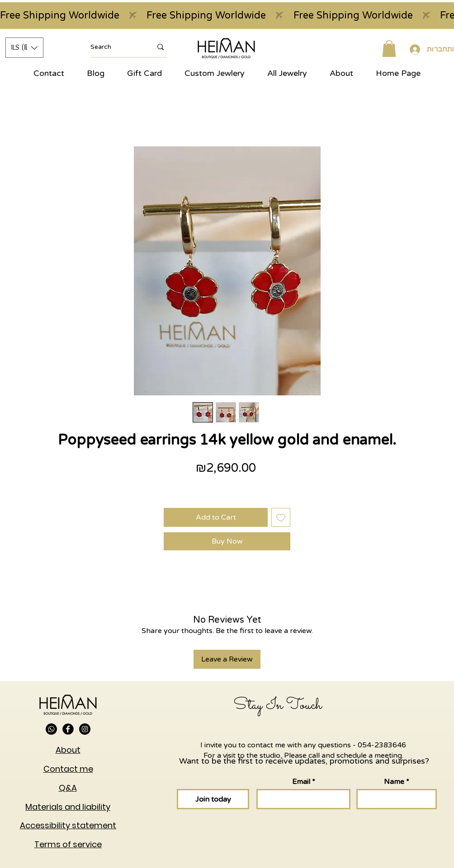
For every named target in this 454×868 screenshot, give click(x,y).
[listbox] (24, 48)
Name (394, 782)
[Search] (114, 47)
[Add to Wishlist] (281, 517)
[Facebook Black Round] (68, 729)
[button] (24, 48)
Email (301, 782)
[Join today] (213, 799)
